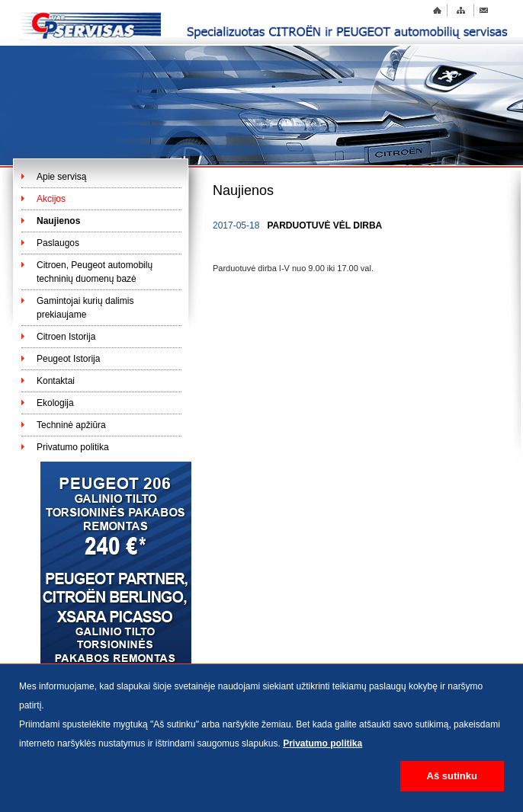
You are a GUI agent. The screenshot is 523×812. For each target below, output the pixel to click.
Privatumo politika (73, 447)
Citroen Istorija (66, 337)
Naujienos (58, 221)
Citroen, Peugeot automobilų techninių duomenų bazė (95, 272)
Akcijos (51, 199)
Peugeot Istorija (68, 359)
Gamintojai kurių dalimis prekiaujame (85, 308)
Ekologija (55, 403)
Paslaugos (58, 243)
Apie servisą (61, 177)
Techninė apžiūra (71, 425)
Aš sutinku (452, 776)
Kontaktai (56, 381)
